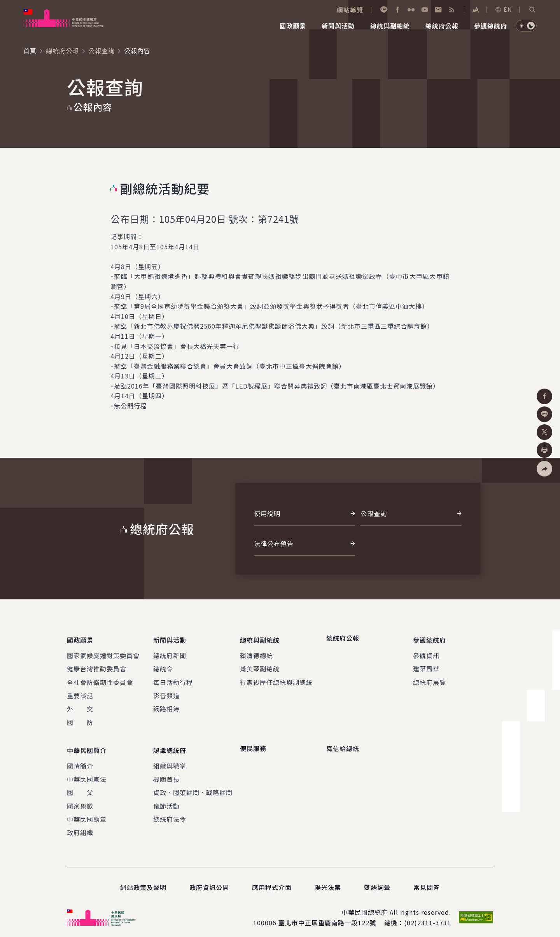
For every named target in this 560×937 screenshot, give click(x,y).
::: (5, 4)
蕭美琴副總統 (260, 666)
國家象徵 (80, 800)
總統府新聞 (170, 652)
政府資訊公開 (209, 881)
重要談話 (80, 692)
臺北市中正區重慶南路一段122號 (327, 916)
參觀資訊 (426, 652)
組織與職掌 (170, 760)
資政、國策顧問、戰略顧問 (193, 786)
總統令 (163, 666)
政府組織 (80, 827)
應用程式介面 (272, 881)
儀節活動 (166, 800)
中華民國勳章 (87, 813)
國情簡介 (80, 760)
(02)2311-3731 (428, 916)
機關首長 (166, 773)
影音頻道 (166, 692)
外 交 (80, 706)
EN (503, 9)
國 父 (80, 786)
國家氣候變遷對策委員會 (103, 652)
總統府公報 (62, 51)
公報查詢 (101, 51)
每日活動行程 (173, 679)
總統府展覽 (430, 679)
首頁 (30, 51)
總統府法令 (170, 813)
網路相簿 (166, 706)
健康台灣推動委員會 (97, 666)
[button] (532, 10)
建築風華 (426, 666)
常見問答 (427, 881)
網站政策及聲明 (143, 881)
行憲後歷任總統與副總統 (276, 679)
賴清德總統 (256, 652)
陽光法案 (328, 881)
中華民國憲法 (87, 773)
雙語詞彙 (377, 881)
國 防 (80, 719)
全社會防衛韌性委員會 (100, 679)
